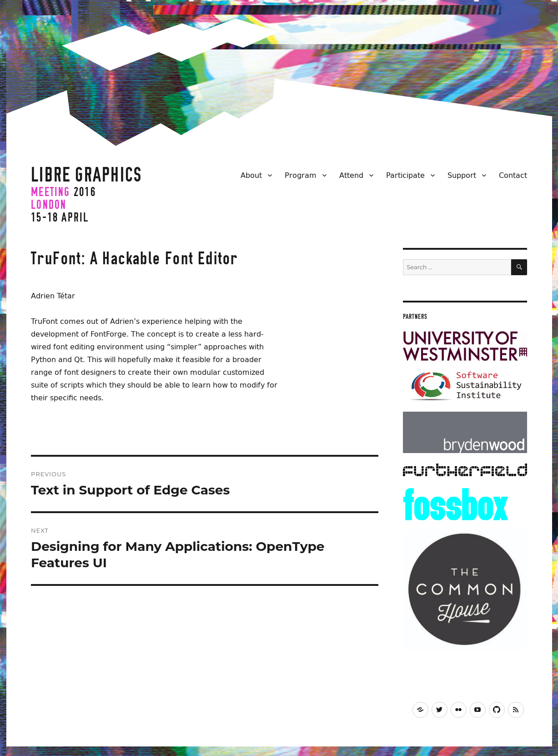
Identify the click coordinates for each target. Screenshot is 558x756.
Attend (351, 175)
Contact (513, 175)
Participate (405, 175)
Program (301, 175)
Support (462, 175)
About (251, 175)
